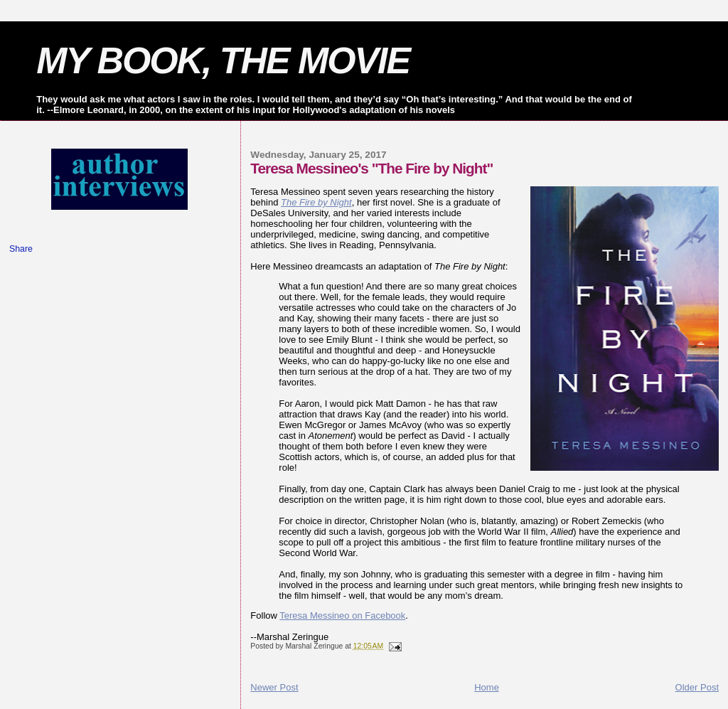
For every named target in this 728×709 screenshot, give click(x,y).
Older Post (697, 687)
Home (487, 687)
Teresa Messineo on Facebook (342, 615)
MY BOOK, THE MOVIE (223, 60)
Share (21, 249)
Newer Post (274, 687)
